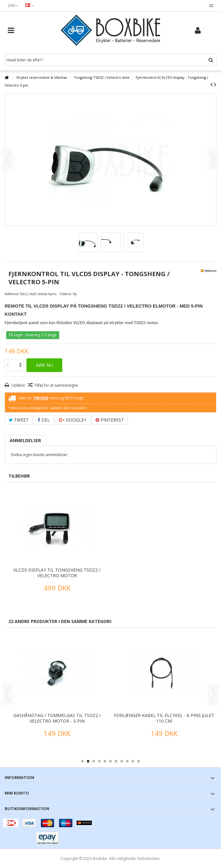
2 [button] (88, 761)
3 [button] (94, 761)
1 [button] (82, 761)
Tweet (19, 420)
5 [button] (105, 761)
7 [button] (116, 761)
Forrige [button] (8, 160)
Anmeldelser (25, 440)
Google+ (73, 420)
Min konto (17, 793)
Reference (12, 294)
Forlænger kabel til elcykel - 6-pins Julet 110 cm (164, 718)
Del (44, 420)
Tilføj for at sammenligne (56, 385)
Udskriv (18, 385)
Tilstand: (66, 294)
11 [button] (139, 761)
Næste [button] (213, 160)
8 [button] (122, 761)
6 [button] (110, 761)
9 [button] (127, 761)
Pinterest (110, 420)
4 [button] (99, 761)
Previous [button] (8, 694)
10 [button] (133, 761)
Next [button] (213, 694)
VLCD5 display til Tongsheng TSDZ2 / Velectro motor (57, 573)
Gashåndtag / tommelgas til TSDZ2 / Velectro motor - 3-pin (57, 718)
